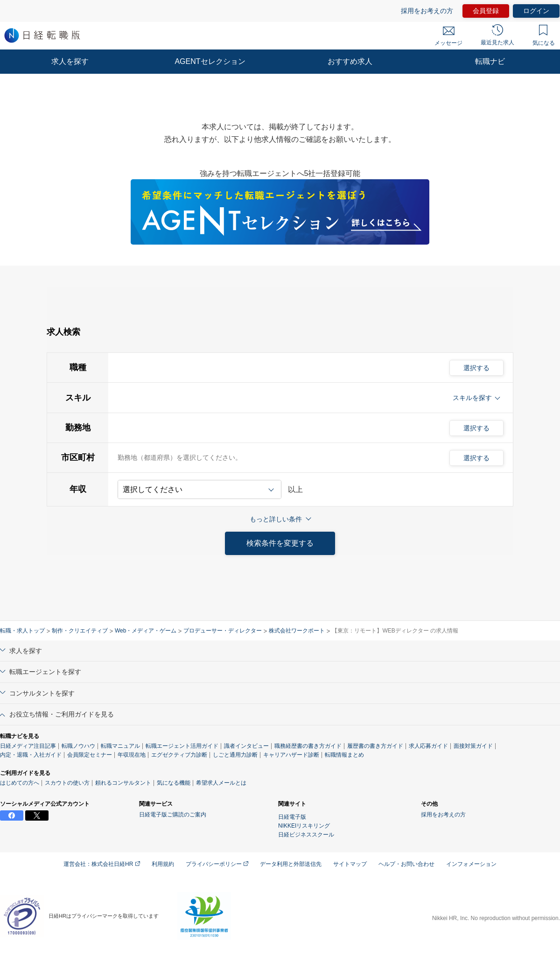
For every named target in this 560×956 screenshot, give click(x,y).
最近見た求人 (497, 35)
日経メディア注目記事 (28, 746)
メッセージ (448, 36)
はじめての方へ (20, 783)
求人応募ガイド (428, 746)
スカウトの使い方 (67, 783)
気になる (544, 35)
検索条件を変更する (280, 543)
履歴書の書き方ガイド (375, 746)
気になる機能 (174, 783)
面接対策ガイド (473, 746)
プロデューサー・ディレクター (223, 631)
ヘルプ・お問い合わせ (406, 864)
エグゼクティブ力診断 (179, 755)
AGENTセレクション (210, 61)
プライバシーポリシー (217, 864)
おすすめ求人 (350, 61)
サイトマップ (350, 864)
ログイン (536, 11)
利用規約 (163, 864)
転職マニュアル (120, 746)
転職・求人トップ (22, 631)
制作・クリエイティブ (80, 631)
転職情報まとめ (344, 755)
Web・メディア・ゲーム (146, 631)
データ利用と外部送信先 (291, 864)
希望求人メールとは (221, 783)
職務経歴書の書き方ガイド (308, 746)
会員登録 (486, 11)
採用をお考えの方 (427, 11)
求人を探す (70, 61)
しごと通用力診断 (235, 755)
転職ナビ (490, 61)
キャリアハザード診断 (291, 755)
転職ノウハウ (78, 746)
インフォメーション (471, 864)
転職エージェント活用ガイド (182, 746)
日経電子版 (292, 817)
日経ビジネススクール (306, 835)
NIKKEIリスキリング (304, 826)
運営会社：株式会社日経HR (102, 864)
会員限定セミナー (90, 755)
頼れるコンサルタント (123, 783)
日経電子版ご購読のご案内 (173, 815)
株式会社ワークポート (297, 631)
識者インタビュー (246, 746)
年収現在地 (132, 755)
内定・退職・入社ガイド (31, 755)
